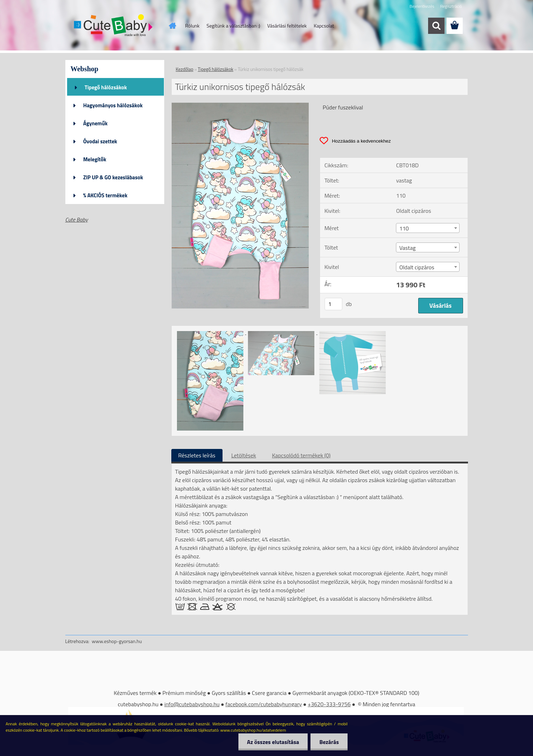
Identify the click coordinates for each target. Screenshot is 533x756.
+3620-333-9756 (329, 704)
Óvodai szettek (100, 141)
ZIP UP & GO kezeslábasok (113, 177)
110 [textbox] (404, 228)
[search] (436, 26)
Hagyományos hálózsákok (113, 105)
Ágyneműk (96, 123)
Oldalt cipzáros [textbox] (417, 267)
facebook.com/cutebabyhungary (263, 704)
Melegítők (95, 159)
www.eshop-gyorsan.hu (117, 641)
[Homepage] (172, 26)
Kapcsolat (324, 26)
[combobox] (428, 228)
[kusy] (333, 304)
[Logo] (114, 26)
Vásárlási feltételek (287, 26)
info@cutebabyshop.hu (192, 704)
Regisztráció (451, 6)
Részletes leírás (197, 455)
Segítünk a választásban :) (233, 26)
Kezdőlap (185, 69)
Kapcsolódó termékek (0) (301, 455)
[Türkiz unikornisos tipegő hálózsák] (240, 106)
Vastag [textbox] (407, 248)
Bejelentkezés (422, 6)
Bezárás (329, 742)
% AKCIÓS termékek (105, 195)
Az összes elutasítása (273, 742)
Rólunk (192, 26)
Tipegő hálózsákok (106, 87)
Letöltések (244, 455)
